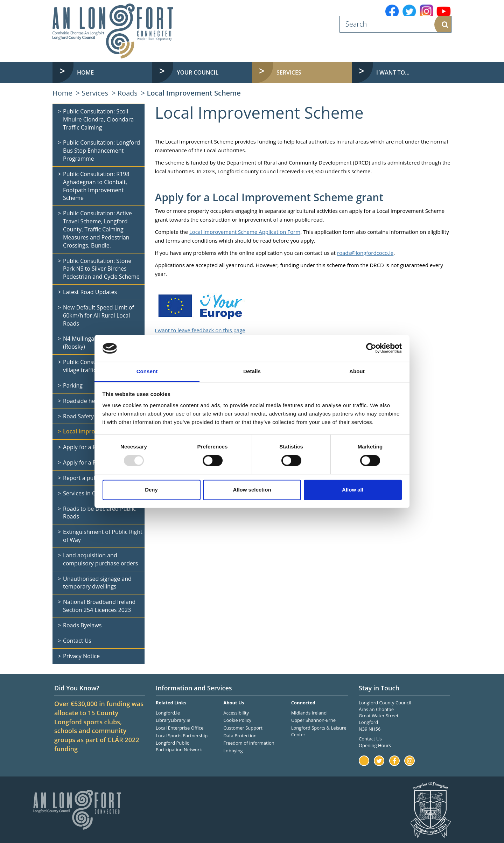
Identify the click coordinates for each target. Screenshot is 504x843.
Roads (128, 93)
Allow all (353, 490)
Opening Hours (375, 745)
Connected (303, 703)
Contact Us (370, 739)
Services (95, 93)
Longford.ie (168, 713)
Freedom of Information (249, 743)
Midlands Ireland (309, 713)
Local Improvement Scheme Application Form (245, 232)
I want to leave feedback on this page (200, 330)
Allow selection (252, 490)
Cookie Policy (237, 720)
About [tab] (357, 371)
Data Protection (240, 736)
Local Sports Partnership (182, 736)
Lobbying (233, 751)
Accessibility (236, 713)
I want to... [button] (393, 72)
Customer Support (243, 728)
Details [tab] (252, 371)
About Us (234, 703)
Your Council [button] (198, 72)
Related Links (171, 703)
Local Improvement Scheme (194, 93)
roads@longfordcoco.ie (365, 253)
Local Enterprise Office (180, 728)
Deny (151, 490)
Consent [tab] (147, 371)
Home (85, 72)
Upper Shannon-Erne (313, 720)
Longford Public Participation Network (179, 746)
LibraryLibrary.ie (173, 720)
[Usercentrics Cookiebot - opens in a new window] (371, 348)
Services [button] (289, 72)
